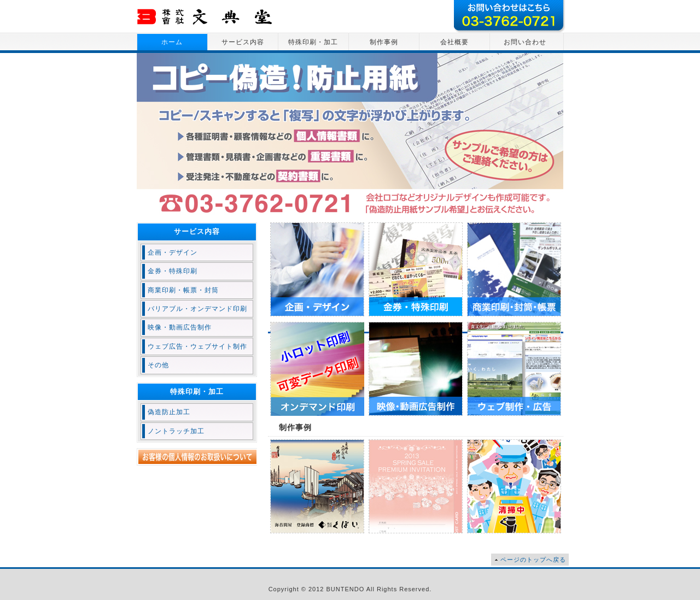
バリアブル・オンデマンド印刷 (197, 309)
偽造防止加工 (169, 412)
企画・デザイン (173, 252)
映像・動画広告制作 (180, 327)
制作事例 (384, 42)
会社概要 (454, 42)
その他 (158, 365)
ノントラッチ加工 (176, 431)
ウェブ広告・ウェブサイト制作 (197, 346)
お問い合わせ (525, 42)
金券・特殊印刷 (173, 271)
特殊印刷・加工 (313, 42)
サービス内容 (243, 42)
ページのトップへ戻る (533, 560)
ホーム (172, 42)
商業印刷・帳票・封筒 (183, 290)
